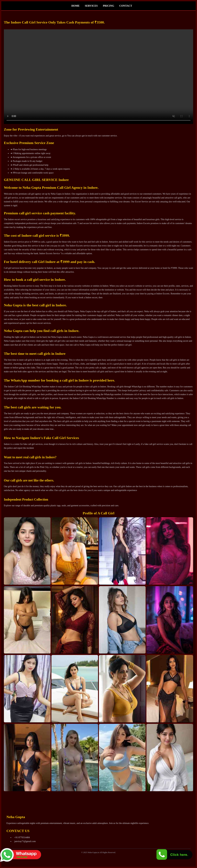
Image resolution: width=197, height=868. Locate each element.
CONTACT (126, 6)
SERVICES (91, 6)
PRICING (108, 6)
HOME (75, 6)
